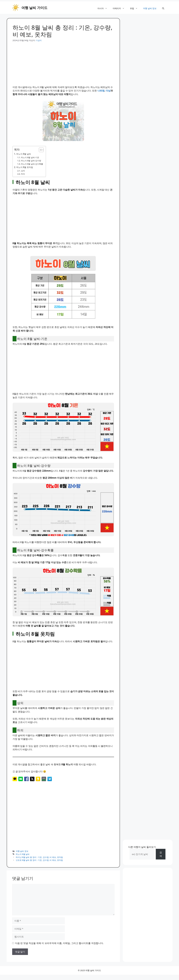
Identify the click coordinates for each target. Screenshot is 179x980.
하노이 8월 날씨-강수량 (31, 161)
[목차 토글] (40, 150)
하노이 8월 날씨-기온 (30, 157)
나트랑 (101, 91)
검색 (161, 854)
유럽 (135, 8)
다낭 (108, 91)
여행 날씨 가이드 (34, 8)
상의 (23, 171)
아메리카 (120, 8)
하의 (23, 174)
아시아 (104, 8)
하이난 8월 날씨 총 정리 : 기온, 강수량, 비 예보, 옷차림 (39, 857)
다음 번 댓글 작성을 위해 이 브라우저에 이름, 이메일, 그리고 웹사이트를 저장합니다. (59, 943)
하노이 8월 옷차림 (25, 167)
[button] (163, 8)
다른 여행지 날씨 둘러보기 (142, 847)
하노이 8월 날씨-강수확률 (32, 164)
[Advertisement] (63, 61)
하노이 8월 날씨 (24, 154)
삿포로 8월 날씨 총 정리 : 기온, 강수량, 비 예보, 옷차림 (39, 860)
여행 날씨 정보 (150, 8)
